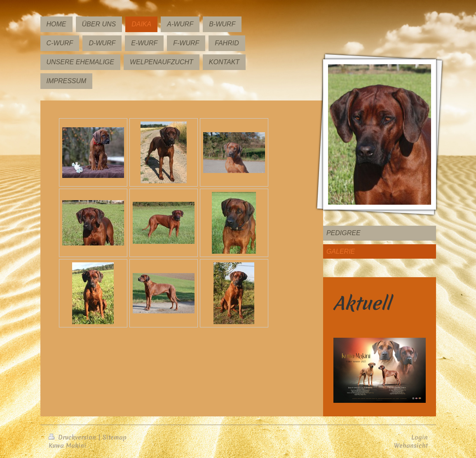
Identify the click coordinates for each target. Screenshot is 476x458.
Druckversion (73, 437)
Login (420, 437)
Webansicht (411, 445)
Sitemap (115, 437)
